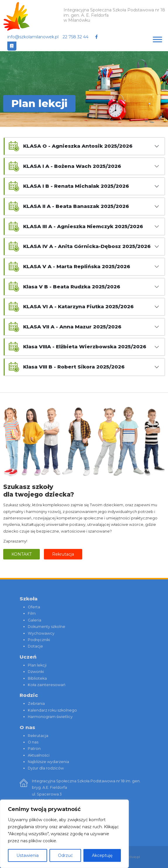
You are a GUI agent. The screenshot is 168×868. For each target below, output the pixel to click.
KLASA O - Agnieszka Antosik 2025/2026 (78, 146)
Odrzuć (65, 855)
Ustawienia (28, 855)
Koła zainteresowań (47, 685)
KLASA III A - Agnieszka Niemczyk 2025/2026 (83, 226)
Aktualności (39, 755)
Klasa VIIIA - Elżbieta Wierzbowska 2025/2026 (85, 347)
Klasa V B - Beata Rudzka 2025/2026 (72, 287)
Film (32, 613)
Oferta (34, 607)
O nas (33, 742)
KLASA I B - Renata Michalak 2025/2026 (76, 186)
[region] (64, 834)
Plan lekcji (37, 665)
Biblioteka (37, 678)
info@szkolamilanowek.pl (33, 37)
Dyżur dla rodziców (46, 768)
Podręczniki (39, 640)
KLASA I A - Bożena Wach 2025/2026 (72, 166)
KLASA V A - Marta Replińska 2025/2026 (77, 266)
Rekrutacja (63, 554)
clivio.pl (134, 857)
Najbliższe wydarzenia (48, 762)
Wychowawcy (41, 633)
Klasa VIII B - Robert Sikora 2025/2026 (74, 367)
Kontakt (22, 554)
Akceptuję (102, 855)
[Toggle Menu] (157, 40)
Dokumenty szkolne (47, 627)
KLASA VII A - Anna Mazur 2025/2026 (72, 327)
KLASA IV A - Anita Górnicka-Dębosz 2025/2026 (87, 246)
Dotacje (35, 646)
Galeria (35, 620)
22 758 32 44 (76, 37)
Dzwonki (36, 672)
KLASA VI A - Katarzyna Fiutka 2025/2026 (78, 306)
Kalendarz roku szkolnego (52, 710)
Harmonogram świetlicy (50, 717)
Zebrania (36, 703)
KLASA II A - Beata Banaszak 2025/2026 (76, 206)
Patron (34, 749)
